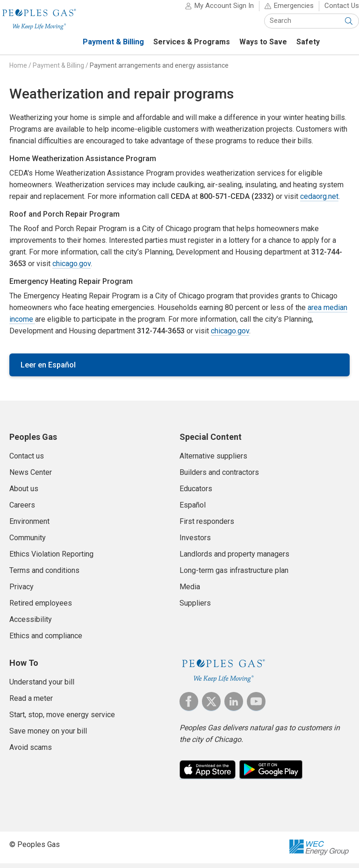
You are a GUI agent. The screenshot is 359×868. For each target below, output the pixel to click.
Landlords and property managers (234, 559)
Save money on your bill (48, 736)
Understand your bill (42, 687)
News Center (31, 477)
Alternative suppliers (213, 461)
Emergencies (284, 10)
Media (190, 591)
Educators (196, 493)
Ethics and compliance (46, 640)
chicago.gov (72, 268)
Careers (22, 510)
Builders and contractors (219, 477)
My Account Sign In (215, 10)
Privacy (22, 591)
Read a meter (31, 703)
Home (18, 70)
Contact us (27, 461)
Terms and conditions (44, 575)
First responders (207, 526)
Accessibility (31, 624)
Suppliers (195, 608)
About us (24, 493)
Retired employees (41, 608)
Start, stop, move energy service (62, 719)
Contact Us (332, 10)
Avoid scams (31, 752)
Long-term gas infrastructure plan (234, 575)
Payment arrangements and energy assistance (159, 70)
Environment (29, 526)
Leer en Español (48, 370)
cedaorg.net (319, 201)
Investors (195, 542)
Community (28, 542)
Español (193, 510)
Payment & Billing (58, 70)
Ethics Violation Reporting (51, 559)
